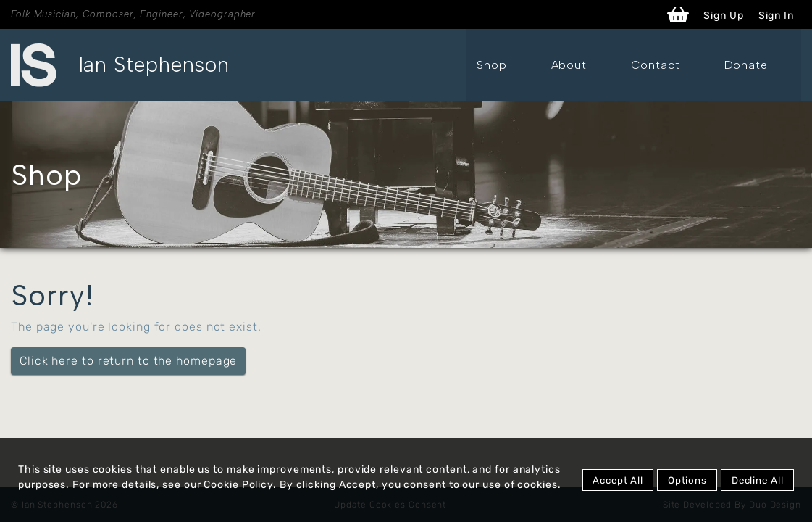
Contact (700, 65)
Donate (769, 65)
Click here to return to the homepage (128, 361)
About (637, 65)
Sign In (776, 16)
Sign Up (723, 16)
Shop (582, 65)
